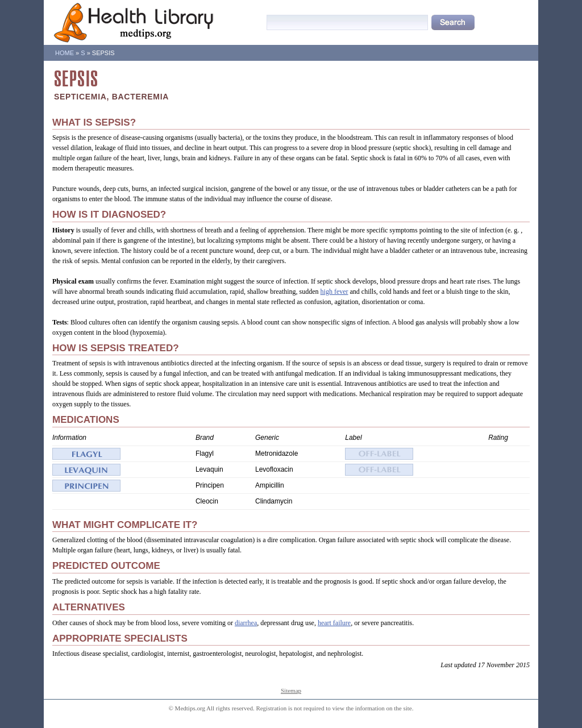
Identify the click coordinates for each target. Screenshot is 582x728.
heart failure (334, 623)
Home (65, 53)
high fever (334, 292)
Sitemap (291, 690)
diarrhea (246, 623)
